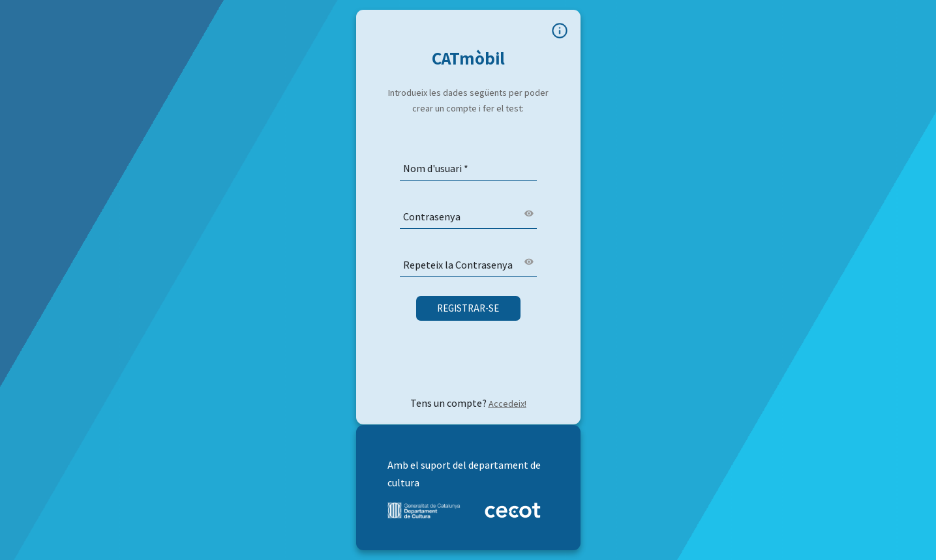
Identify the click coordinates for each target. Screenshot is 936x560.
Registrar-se (468, 308)
